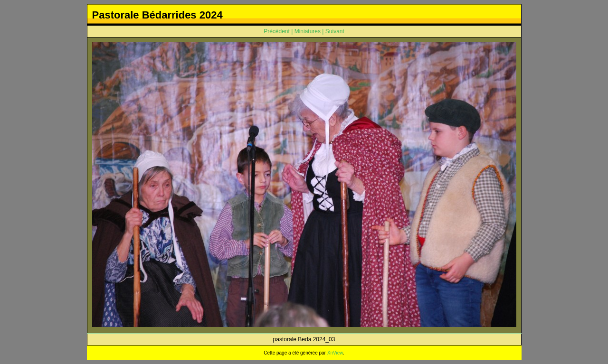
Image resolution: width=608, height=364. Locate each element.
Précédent (277, 31)
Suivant (335, 31)
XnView (335, 353)
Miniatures (308, 31)
